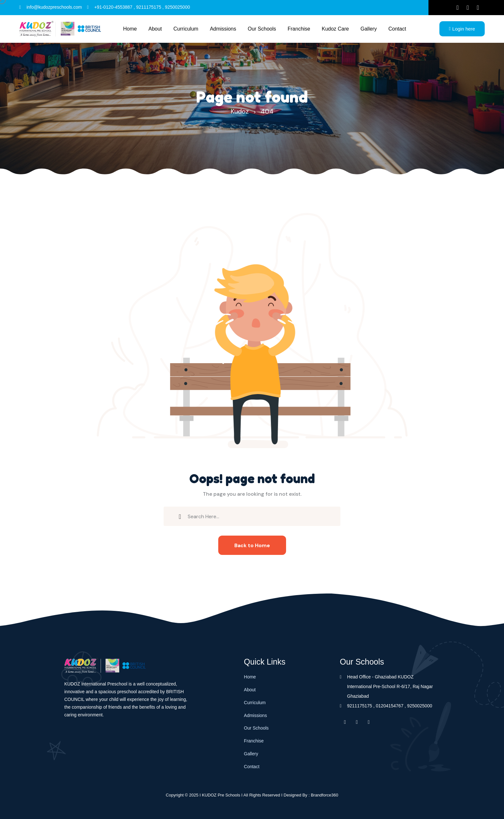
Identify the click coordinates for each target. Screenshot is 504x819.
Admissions (223, 29)
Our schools (262, 29)
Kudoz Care (335, 29)
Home (130, 29)
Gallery (369, 29)
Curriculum (186, 29)
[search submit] (180, 516)
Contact (397, 29)
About (155, 29)
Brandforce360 (324, 795)
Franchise (299, 29)
